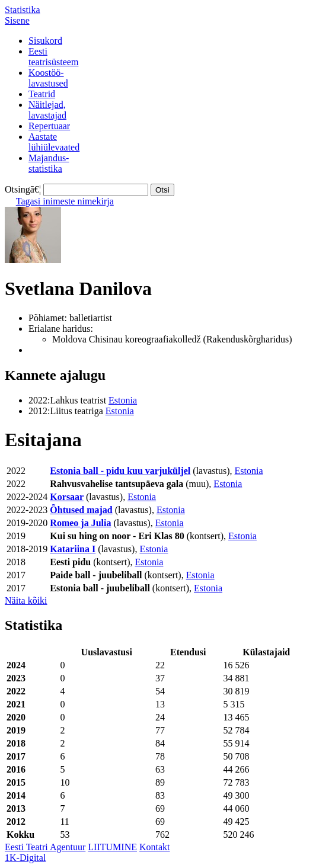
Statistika (23, 10)
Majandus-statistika (49, 163)
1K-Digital (25, 858)
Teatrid (42, 94)
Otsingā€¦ (23, 189)
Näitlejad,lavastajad (47, 110)
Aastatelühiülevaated (54, 142)
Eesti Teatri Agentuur (45, 847)
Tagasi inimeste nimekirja (65, 201)
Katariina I (73, 549)
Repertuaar (49, 126)
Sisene (17, 20)
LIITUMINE (112, 847)
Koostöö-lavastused (48, 78)
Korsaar (67, 497)
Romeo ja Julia (80, 523)
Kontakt (155, 847)
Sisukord (45, 41)
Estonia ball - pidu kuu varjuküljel (120, 471)
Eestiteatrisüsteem (53, 57)
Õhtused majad (81, 510)
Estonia (123, 400)
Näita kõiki (26, 600)
